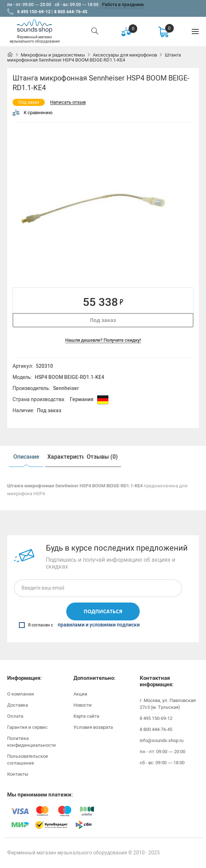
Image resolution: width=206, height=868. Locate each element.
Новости (83, 705)
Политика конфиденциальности (32, 742)
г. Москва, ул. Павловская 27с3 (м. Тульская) (168, 704)
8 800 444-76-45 (71, 12)
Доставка (18, 705)
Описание (26, 457)
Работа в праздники (123, 5)
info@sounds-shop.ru (162, 740)
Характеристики (65, 457)
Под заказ (103, 320)
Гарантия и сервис (27, 727)
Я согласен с (79, 625)
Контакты (18, 774)
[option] (93, 209)
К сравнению (33, 113)
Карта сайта (86, 716)
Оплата (15, 716)
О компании (21, 694)
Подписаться (103, 611)
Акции (80, 694)
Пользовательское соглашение (28, 760)
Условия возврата (93, 727)
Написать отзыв (68, 103)
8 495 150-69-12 (34, 12)
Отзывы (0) (102, 457)
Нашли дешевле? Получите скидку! (103, 340)
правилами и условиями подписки (99, 625)
